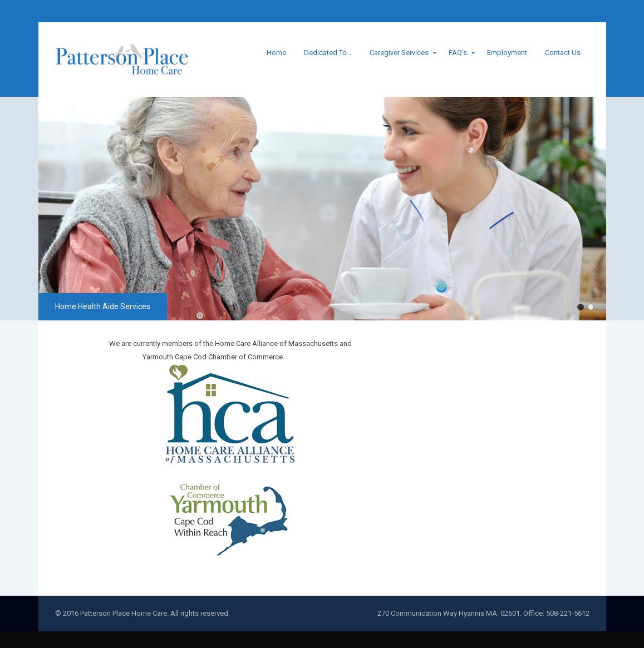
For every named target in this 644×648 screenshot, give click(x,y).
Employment (507, 53)
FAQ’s (458, 53)
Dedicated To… (328, 53)
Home (276, 53)
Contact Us (563, 53)
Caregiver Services (399, 53)
